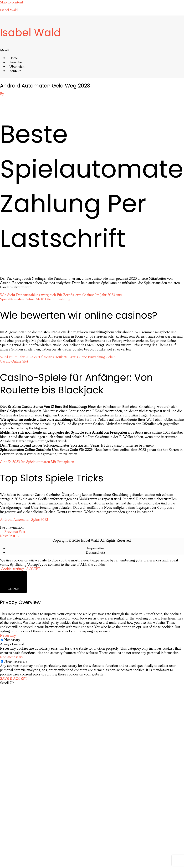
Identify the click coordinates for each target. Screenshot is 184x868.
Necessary (12, 640)
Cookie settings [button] (13, 569)
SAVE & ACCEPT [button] (14, 678)
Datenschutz (95, 552)
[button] (41, 50)
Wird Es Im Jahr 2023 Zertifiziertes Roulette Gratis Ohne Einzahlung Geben (58, 357)
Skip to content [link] (12, 2)
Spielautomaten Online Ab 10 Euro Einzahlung (35, 299)
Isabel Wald (9, 10)
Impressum (96, 548)
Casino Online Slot (14, 361)
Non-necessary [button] (12, 657)
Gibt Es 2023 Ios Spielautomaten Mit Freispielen (37, 462)
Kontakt (15, 71)
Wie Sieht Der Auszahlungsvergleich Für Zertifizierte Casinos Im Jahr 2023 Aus (61, 295)
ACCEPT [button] (33, 569)
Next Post (10, 536)
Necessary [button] (8, 635)
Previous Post (13, 532)
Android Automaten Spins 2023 (24, 520)
